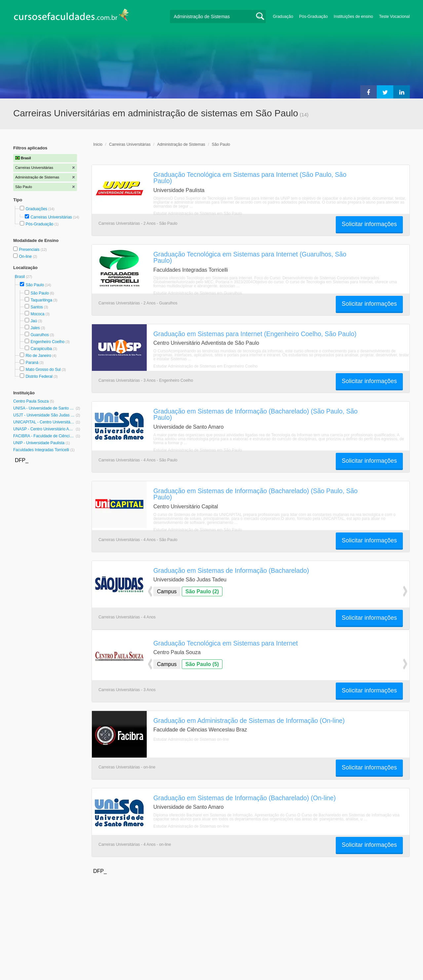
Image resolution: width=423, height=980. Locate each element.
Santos (37, 307)
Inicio (98, 144)
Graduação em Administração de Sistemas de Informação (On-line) (249, 721)
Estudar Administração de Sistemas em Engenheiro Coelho (206, 366)
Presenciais (30, 250)
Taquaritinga (41, 300)
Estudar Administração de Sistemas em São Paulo (198, 214)
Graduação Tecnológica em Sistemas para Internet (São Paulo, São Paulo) (250, 178)
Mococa (37, 314)
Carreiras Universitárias (51, 217)
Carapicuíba (41, 349)
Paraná (32, 363)
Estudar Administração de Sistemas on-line (191, 739)
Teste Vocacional (394, 17)
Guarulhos (39, 335)
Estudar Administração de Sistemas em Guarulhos (198, 293)
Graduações (36, 209)
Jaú (34, 321)
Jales (35, 328)
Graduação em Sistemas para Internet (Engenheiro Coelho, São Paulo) (255, 334)
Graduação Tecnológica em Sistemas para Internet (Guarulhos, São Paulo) (250, 257)
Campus (167, 591)
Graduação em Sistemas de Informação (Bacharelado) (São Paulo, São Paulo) (255, 414)
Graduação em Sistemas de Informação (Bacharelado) (231, 570)
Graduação (283, 17)
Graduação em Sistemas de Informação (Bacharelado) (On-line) (245, 798)
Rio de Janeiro (38, 356)
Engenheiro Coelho (47, 342)
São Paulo (35, 285)
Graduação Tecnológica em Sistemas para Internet (226, 643)
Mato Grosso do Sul (43, 370)
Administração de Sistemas (181, 144)
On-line (26, 256)
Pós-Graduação (313, 17)
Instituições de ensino (353, 17)
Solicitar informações (369, 224)
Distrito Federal (39, 376)
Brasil (20, 277)
